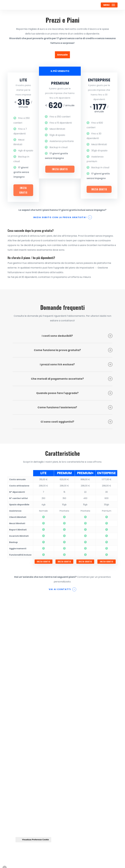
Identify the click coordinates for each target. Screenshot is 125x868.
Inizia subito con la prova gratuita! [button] (60, 217)
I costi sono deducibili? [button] (77, 336)
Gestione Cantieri (27, 716)
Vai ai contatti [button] (60, 589)
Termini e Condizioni (28, 781)
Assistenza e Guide (27, 757)
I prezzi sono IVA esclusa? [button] (76, 364)
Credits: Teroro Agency (23, 863)
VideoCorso (23, 763)
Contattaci (23, 710)
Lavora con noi (25, 739)
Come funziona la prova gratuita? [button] (73, 350)
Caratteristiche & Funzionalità (35, 734)
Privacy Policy (24, 786)
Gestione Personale (28, 722)
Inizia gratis (23, 190)
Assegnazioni (24, 728)
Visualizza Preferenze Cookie (33, 840)
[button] (109, 5)
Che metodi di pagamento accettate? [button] (72, 379)
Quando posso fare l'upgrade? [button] (74, 393)
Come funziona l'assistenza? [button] (75, 407)
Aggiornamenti (25, 769)
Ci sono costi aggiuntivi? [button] (77, 422)
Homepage (22, 704)
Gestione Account (27, 775)
